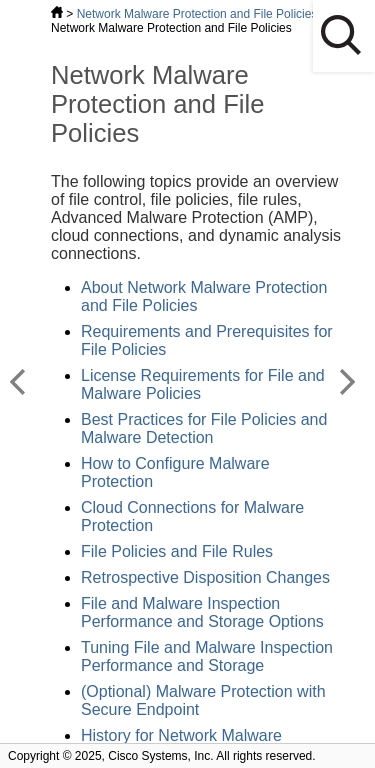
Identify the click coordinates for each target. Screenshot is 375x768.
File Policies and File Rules (177, 551)
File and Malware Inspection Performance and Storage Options (202, 612)
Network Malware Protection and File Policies (197, 14)
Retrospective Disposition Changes (205, 577)
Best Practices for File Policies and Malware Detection (204, 428)
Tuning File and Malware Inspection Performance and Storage (207, 656)
